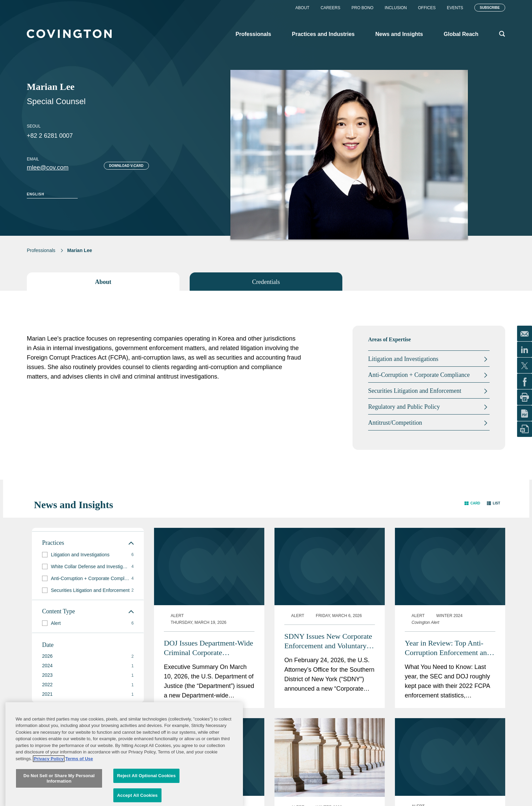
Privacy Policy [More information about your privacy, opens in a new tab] (49, 801)
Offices (427, 8)
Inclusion (396, 8)
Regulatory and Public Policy (404, 407)
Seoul (34, 126)
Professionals (41, 250)
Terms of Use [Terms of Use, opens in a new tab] (79, 801)
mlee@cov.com (48, 168)
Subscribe (490, 8)
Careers (330, 8)
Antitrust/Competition (395, 423)
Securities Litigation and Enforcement (415, 391)
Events (455, 8)
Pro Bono (363, 8)
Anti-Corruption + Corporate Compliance (419, 375)
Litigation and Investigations (403, 359)
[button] (472, 503)
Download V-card (126, 166)
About (302, 8)
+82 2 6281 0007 (50, 136)
